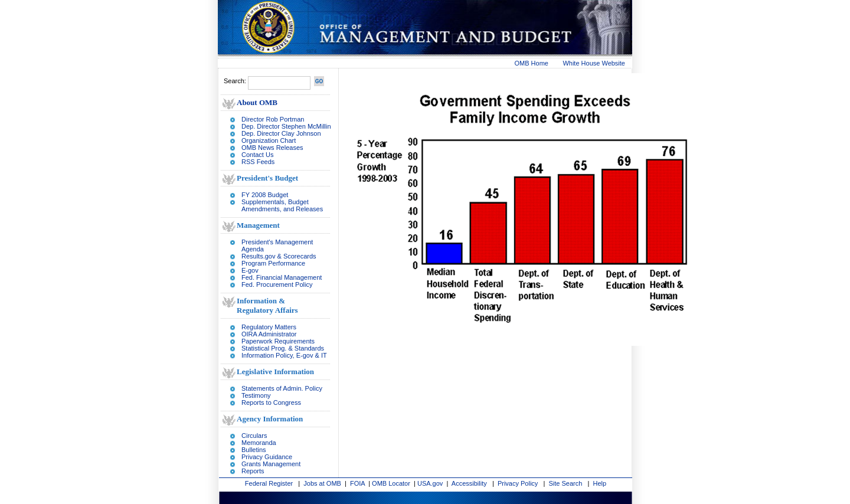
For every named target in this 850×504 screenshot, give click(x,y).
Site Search (566, 483)
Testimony (256, 395)
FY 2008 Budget (265, 195)
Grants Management (271, 464)
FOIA (357, 483)
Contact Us (257, 155)
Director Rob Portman (273, 119)
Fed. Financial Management (282, 277)
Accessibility (469, 483)
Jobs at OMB (322, 483)
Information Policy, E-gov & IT (284, 355)
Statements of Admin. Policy (282, 388)
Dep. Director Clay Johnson (281, 133)
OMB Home (532, 63)
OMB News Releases (272, 148)
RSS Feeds (258, 162)
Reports (253, 471)
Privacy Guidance (267, 457)
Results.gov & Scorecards (279, 256)
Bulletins (254, 450)
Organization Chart (269, 140)
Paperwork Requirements (278, 341)
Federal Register (269, 483)
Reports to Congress (271, 402)
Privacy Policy (518, 483)
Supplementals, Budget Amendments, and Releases (282, 205)
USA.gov (430, 483)
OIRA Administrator (269, 334)
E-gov (250, 270)
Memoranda (259, 443)
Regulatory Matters (269, 327)
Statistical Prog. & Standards (283, 348)
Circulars (254, 436)
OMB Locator (391, 483)
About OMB (257, 102)
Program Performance (273, 263)
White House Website (594, 63)
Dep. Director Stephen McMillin (286, 126)
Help (600, 483)
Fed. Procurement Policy (277, 284)
